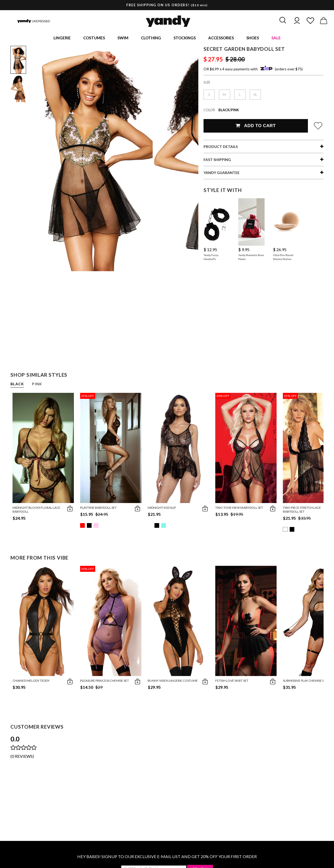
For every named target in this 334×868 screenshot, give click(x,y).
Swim (123, 38)
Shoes (253, 38)
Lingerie (62, 38)
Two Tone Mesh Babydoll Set (239, 508)
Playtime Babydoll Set (98, 508)
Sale (276, 38)
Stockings (185, 38)
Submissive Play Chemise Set (305, 681)
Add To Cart (256, 126)
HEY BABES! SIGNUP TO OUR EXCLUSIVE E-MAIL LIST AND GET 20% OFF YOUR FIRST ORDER (167, 857)
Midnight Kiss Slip (162, 508)
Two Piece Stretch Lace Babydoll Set (302, 510)
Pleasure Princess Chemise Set (105, 681)
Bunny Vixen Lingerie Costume (173, 681)
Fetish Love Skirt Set (232, 681)
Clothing (151, 38)
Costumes (94, 38)
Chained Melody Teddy (31, 681)
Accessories (221, 38)
